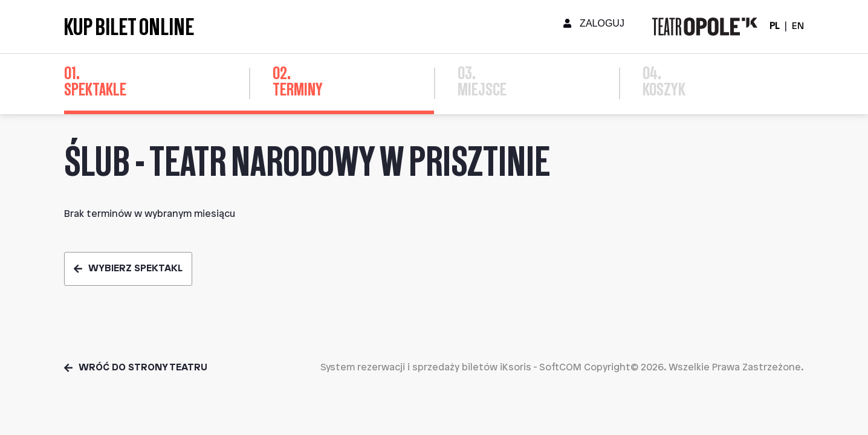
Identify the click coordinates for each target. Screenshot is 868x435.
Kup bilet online (129, 27)
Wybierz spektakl (128, 269)
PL (774, 26)
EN (798, 26)
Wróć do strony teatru (136, 368)
